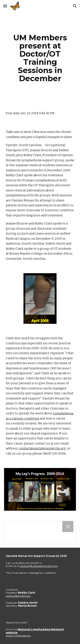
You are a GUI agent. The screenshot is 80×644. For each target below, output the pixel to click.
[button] (5, 6)
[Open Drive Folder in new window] (68, 527)
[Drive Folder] (40, 532)
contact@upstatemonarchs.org (42, 448)
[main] (40, 58)
